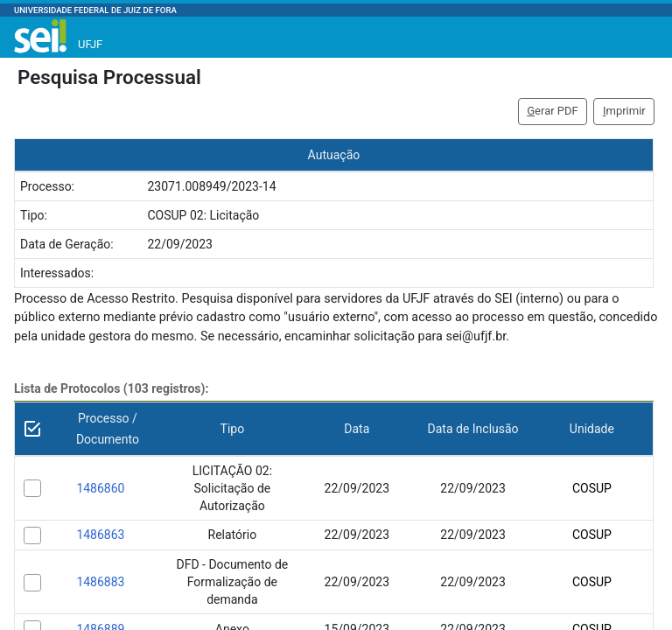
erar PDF (553, 111)
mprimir (624, 111)
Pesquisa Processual (109, 77)
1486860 (100, 488)
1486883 (100, 582)
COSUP (592, 488)
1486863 (100, 535)
